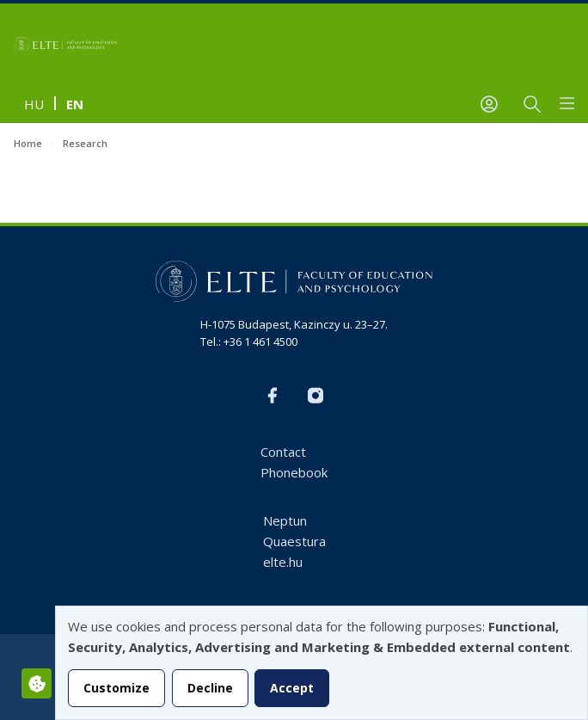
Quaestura (294, 541)
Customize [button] (116, 688)
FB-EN (273, 396)
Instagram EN (315, 396)
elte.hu (283, 562)
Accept (292, 688)
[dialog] (322, 663)
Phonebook (294, 472)
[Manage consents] (37, 683)
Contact (283, 452)
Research (85, 143)
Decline (210, 688)
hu (34, 104)
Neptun (285, 520)
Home (28, 143)
